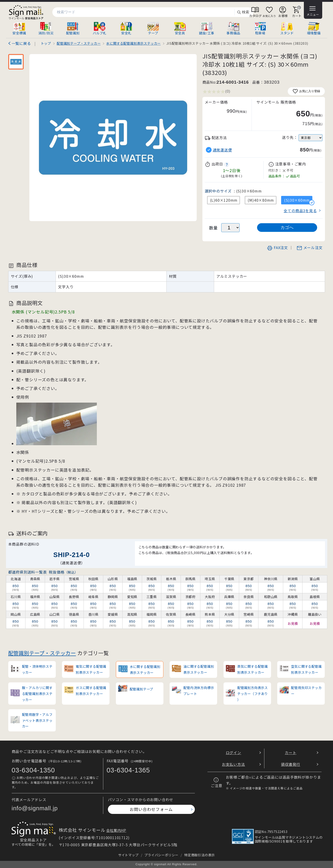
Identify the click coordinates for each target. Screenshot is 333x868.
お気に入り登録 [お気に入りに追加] (306, 91)
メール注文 (310, 247)
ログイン (234, 753)
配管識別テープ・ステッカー (42, 653)
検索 (243, 12)
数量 (213, 228)
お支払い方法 (234, 764)
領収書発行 (291, 764)
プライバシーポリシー (161, 855)
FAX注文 (277, 247)
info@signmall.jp (35, 808)
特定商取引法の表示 (200, 855)
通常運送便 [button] (222, 150)
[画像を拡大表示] (113, 138)
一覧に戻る (21, 43)
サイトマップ (128, 855)
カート (291, 753)
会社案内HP (116, 830)
